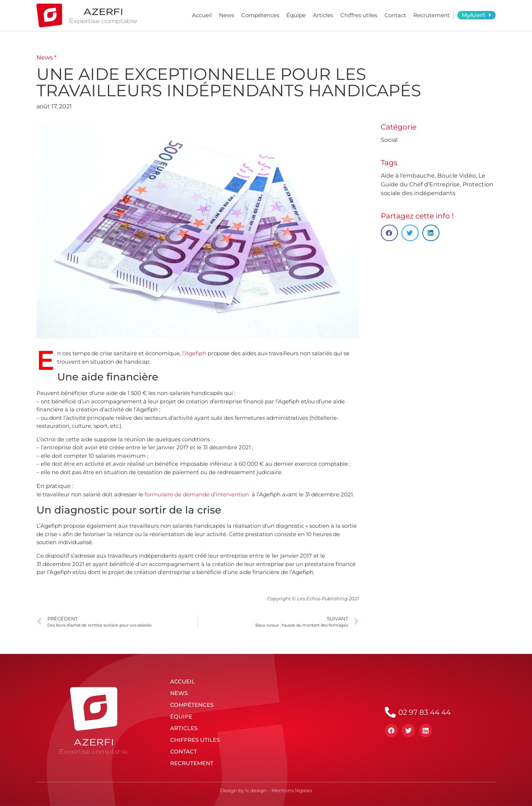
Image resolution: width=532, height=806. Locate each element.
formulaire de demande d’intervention (197, 494)
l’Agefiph (194, 353)
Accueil (202, 15)
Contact (395, 15)
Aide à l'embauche (408, 176)
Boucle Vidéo (457, 176)
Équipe (296, 15)
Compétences (260, 15)
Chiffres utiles (359, 15)
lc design (256, 790)
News (226, 15)
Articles (323, 15)
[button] (389, 233)
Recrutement (431, 15)
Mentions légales (292, 790)
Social (389, 140)
